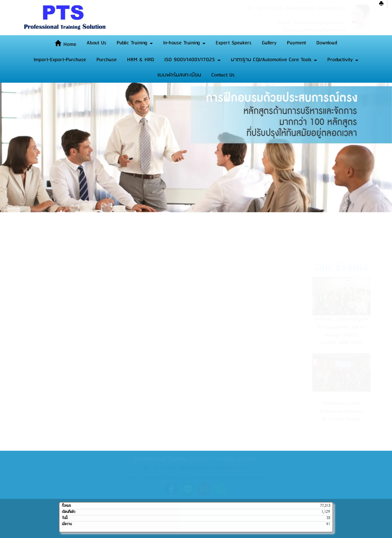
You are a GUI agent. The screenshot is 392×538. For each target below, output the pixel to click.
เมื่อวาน (67, 524)
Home (66, 44)
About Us (96, 43)
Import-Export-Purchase (60, 60)
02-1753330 (165, 468)
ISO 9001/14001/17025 (192, 60)
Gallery (269, 43)
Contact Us (223, 75)
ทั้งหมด (66, 506)
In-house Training (184, 43)
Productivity (343, 60)
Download (327, 43)
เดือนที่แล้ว (69, 512)
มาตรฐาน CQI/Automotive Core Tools (274, 60)
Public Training (135, 43)
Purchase (107, 60)
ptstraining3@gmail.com (167, 477)
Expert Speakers (234, 43)
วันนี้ (65, 518)
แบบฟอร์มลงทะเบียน (179, 75)
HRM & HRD (141, 60)
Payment (296, 43)
